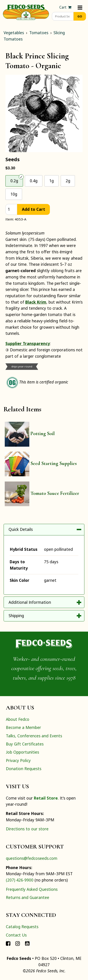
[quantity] (11, 210)
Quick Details (21, 529)
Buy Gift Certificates (25, 744)
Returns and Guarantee (28, 897)
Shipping (16, 616)
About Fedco (18, 719)
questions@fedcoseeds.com (32, 858)
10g (14, 194)
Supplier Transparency (28, 343)
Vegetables (14, 33)
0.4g (34, 181)
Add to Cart (34, 209)
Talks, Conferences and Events (34, 736)
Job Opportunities (22, 752)
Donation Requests (24, 769)
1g (51, 181)
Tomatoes (39, 33)
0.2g (14, 181)
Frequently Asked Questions (32, 889)
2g (68, 181)
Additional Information (30, 602)
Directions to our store (27, 829)
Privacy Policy (18, 760)
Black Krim (36, 302)
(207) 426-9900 (20, 880)
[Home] (26, 12)
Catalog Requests (22, 927)
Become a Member (23, 727)
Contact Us (16, 935)
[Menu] (80, 7)
